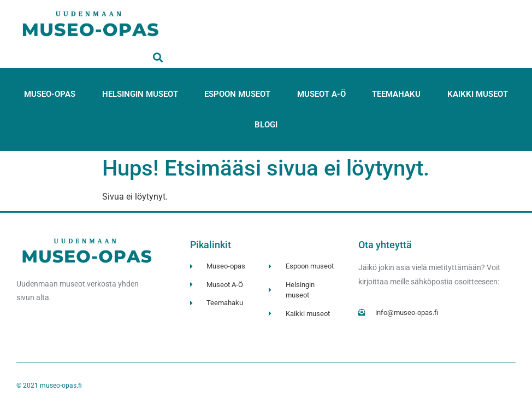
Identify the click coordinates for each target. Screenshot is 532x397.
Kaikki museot (478, 94)
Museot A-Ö (321, 94)
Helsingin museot (140, 94)
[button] (158, 57)
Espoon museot (237, 94)
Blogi (266, 125)
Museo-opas (50, 94)
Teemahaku (396, 94)
